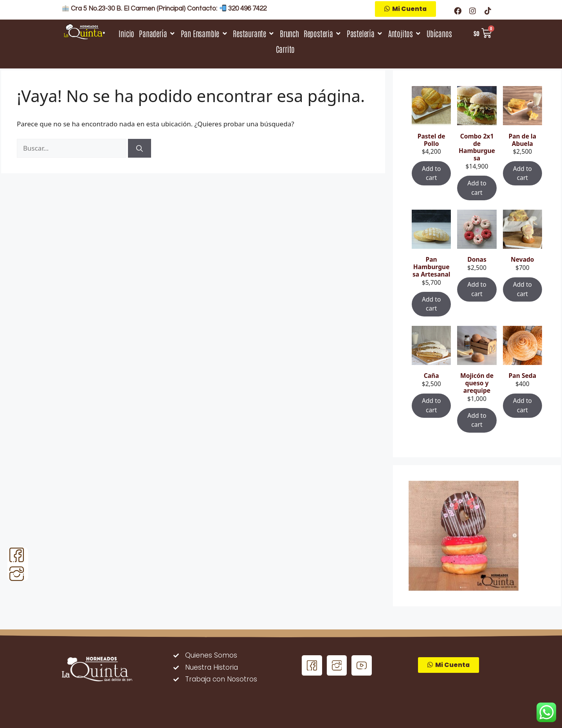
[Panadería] (157, 33)
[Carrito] (286, 49)
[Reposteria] (323, 33)
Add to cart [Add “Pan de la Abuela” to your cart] (522, 173)
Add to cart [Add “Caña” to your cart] (431, 405)
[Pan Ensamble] (205, 33)
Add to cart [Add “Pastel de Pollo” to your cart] (431, 173)
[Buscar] (140, 148)
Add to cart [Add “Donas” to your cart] (477, 289)
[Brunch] (289, 33)
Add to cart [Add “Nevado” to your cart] (522, 289)
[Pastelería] (365, 33)
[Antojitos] (405, 33)
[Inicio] (126, 33)
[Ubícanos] (439, 33)
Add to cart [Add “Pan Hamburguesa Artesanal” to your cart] (431, 304)
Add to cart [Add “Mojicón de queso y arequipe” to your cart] (477, 420)
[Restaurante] (254, 33)
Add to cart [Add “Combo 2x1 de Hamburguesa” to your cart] (477, 188)
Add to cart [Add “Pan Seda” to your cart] (522, 405)
